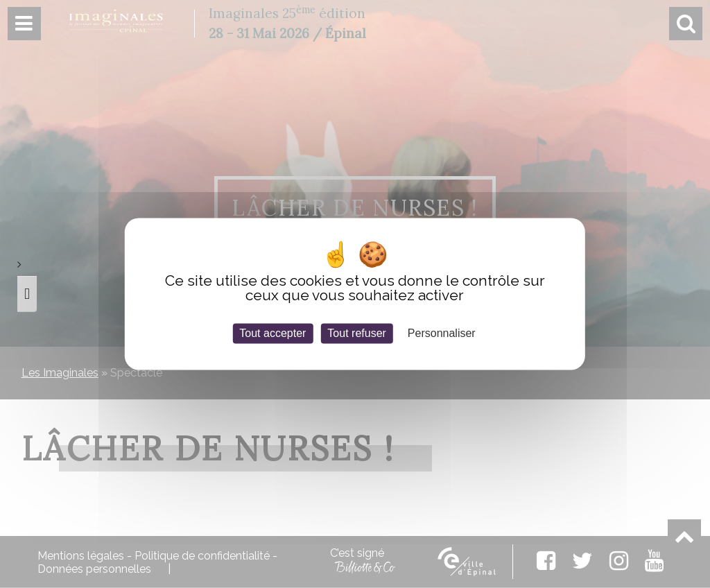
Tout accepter (272, 333)
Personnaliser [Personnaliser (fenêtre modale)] (442, 333)
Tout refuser (356, 333)
